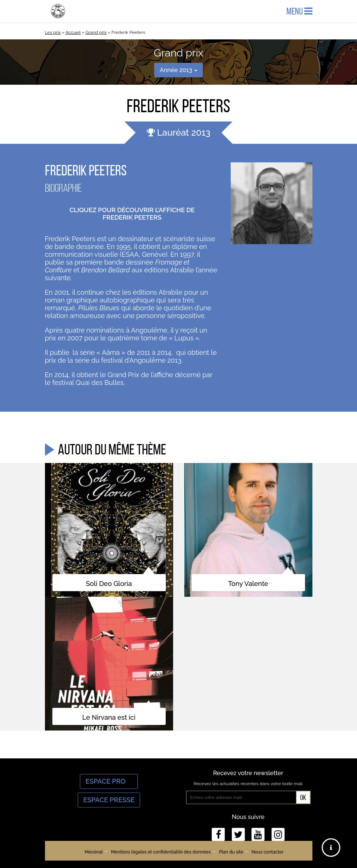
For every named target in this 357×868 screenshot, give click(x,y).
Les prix (53, 32)
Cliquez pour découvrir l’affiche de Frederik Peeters (132, 214)
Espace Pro (109, 781)
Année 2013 (178, 70)
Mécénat (94, 852)
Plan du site (231, 852)
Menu (299, 11)
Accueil (73, 32)
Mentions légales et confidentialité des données (161, 852)
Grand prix (96, 32)
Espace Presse (109, 800)
